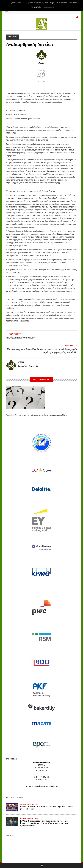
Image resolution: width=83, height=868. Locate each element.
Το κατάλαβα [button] (36, 7)
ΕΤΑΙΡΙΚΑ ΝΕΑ (33, 804)
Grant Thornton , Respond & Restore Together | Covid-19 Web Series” (47, 808)
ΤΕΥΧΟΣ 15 (13, 37)
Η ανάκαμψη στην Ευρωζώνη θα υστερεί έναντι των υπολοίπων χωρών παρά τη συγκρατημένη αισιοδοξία (42, 351)
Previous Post (14, 334)
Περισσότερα (48, 7)
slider (23, 804)
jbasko (42, 63)
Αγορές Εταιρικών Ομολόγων (20, 338)
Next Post (71, 345)
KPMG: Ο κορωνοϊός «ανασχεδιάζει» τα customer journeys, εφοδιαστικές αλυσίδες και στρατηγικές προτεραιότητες (44, 823)
